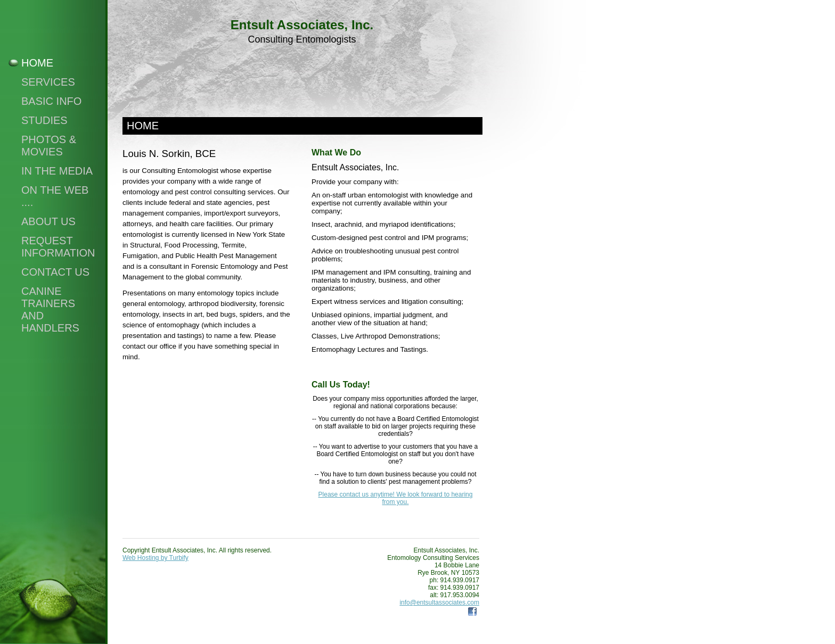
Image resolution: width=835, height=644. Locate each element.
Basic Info (51, 101)
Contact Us (55, 272)
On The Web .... (55, 196)
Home (37, 63)
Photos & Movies (49, 146)
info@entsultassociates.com (439, 602)
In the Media (57, 171)
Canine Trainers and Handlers (50, 309)
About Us (48, 221)
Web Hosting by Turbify (155, 558)
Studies (44, 120)
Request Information (58, 247)
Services (48, 82)
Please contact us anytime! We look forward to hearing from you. (396, 498)
